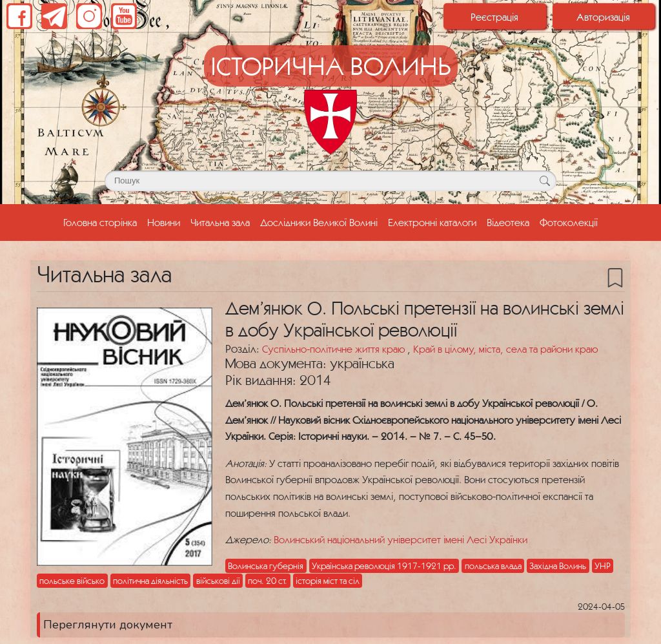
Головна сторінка (103, 221)
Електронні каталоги (432, 222)
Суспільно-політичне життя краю (335, 349)
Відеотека (508, 222)
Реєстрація (494, 17)
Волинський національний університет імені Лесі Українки (401, 539)
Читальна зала (220, 222)
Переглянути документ (108, 625)
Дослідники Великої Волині (319, 222)
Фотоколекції (569, 222)
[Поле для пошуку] (330, 181)
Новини (164, 222)
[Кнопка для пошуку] (544, 181)
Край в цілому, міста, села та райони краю (505, 349)
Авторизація (603, 17)
